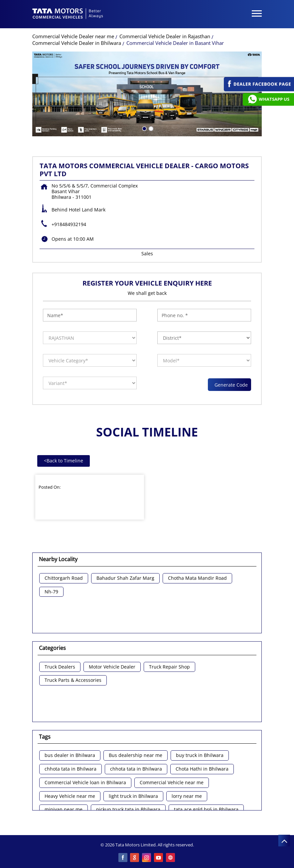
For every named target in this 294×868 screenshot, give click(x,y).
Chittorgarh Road (64, 578)
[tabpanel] (147, 94)
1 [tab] (144, 128)
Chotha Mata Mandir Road (197, 578)
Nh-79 (51, 592)
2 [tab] (150, 128)
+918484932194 (69, 224)
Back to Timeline (64, 461)
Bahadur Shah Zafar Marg (125, 578)
